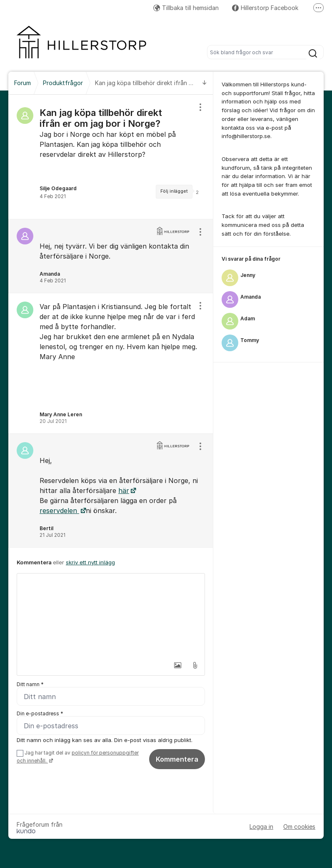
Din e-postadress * (40, 713)
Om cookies (299, 826)
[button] (177, 665)
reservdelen (59, 511)
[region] (111, 157)
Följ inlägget (174, 191)
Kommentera (177, 759)
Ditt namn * (30, 684)
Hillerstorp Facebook (265, 8)
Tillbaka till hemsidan (186, 8)
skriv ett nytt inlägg (90, 562)
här (124, 491)
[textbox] (111, 615)
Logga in (261, 826)
